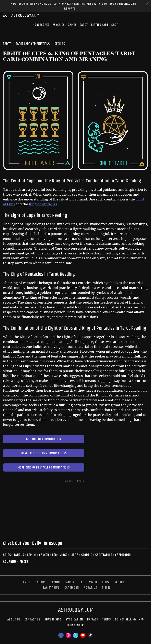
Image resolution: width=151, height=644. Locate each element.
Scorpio (87, 555)
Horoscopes (41, 25)
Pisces (24, 562)
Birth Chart (100, 25)
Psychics (59, 25)
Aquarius (10, 562)
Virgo (64, 555)
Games (72, 25)
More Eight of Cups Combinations (44, 453)
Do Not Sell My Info (129, 620)
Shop (115, 25)
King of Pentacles (43, 204)
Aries (7, 555)
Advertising (53, 620)
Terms (107, 620)
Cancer (44, 555)
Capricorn (123, 555)
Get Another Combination (44, 439)
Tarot (84, 25)
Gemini (32, 555)
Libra (74, 555)
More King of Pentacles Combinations (44, 468)
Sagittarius (104, 555)
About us (14, 620)
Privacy (93, 620)
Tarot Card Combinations (33, 44)
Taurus (19, 555)
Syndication (74, 620)
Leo (54, 555)
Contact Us (33, 620)
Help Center (75, 626)
